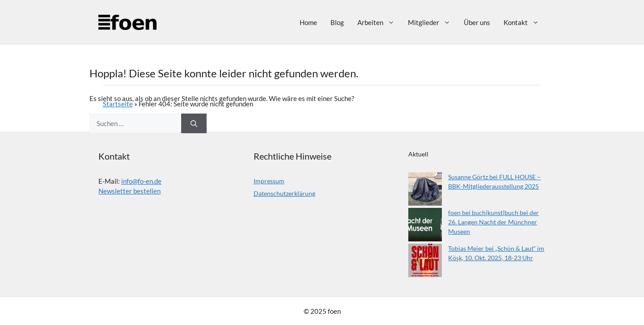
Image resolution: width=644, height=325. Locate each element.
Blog (337, 22)
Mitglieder (432, 22)
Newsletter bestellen (129, 191)
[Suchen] (194, 124)
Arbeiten (379, 22)
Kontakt (525, 22)
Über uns (477, 22)
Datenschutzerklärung (284, 193)
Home (308, 22)
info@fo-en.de (141, 181)
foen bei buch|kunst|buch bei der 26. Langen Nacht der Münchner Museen (494, 222)
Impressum (269, 181)
